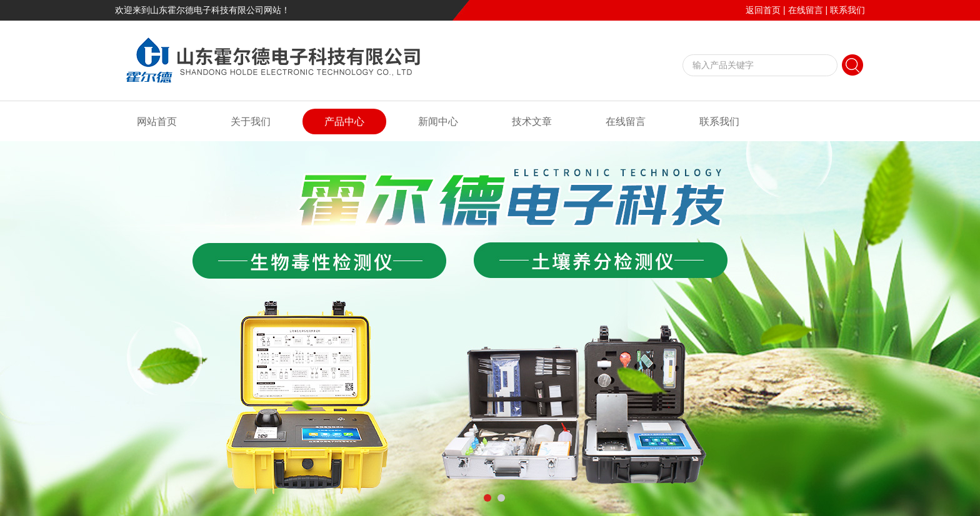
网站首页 (157, 122)
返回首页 (763, 10)
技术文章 (532, 122)
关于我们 (251, 122)
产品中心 (344, 122)
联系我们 (847, 10)
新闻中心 (438, 122)
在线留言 (806, 10)
